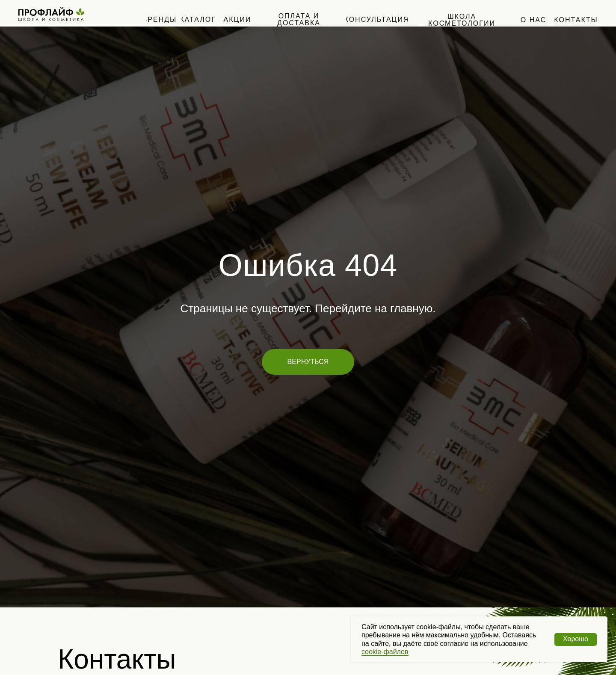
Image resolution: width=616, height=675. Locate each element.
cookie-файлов (385, 652)
